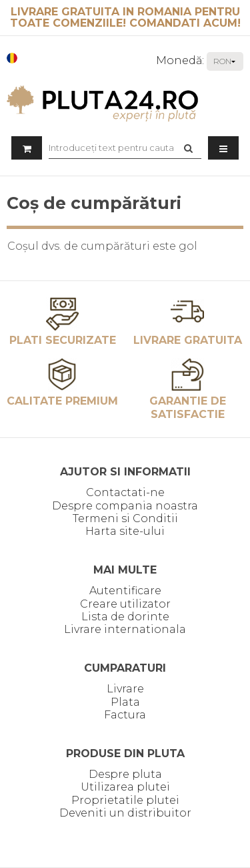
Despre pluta (125, 774)
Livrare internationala (125, 629)
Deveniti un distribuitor (125, 813)
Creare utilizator (125, 604)
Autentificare (125, 591)
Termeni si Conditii (125, 518)
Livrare (125, 689)
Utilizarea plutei (125, 787)
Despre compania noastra (125, 506)
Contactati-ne (125, 492)
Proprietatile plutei (125, 800)
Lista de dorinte (125, 617)
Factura (125, 715)
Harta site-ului (125, 531)
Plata (125, 702)
